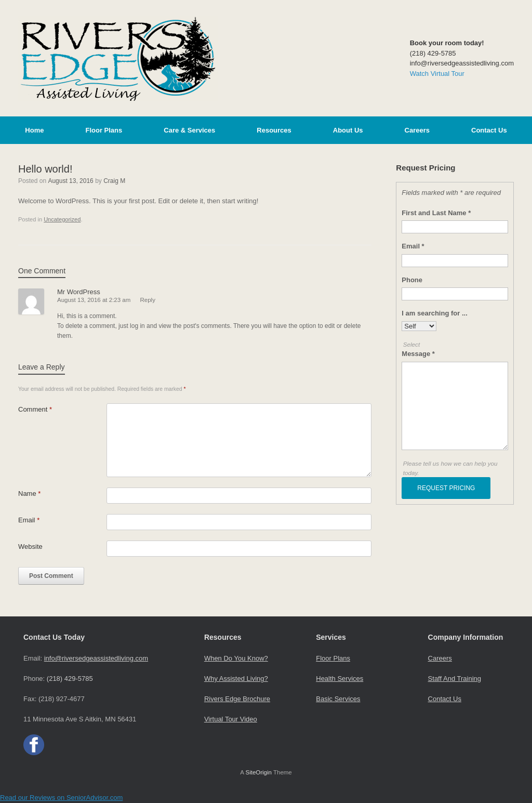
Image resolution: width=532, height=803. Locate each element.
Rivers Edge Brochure (237, 699)
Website (30, 547)
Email (29, 520)
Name (29, 493)
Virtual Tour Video (231, 719)
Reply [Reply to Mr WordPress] (148, 300)
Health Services (340, 679)
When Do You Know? (236, 658)
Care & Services (189, 130)
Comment (35, 409)
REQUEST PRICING (446, 488)
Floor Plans (104, 130)
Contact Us (489, 130)
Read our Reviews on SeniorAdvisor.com (61, 798)
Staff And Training (455, 679)
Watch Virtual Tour (437, 74)
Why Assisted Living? (236, 679)
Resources (274, 130)
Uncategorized (62, 219)
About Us (348, 130)
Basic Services (338, 699)
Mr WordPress (79, 292)
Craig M (114, 181)
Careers (417, 130)
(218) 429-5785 (70, 679)
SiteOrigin (258, 772)
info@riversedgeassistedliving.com (96, 658)
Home (34, 130)
